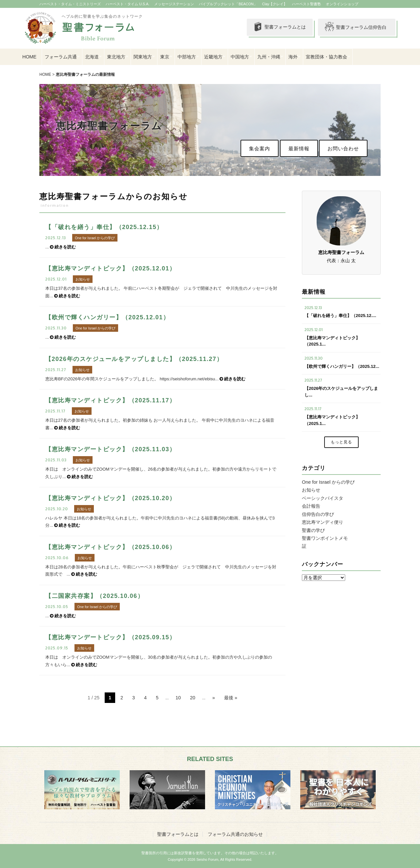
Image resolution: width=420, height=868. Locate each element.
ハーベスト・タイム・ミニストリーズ (70, 4)
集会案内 (260, 148)
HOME (29, 57)
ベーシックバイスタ (323, 498)
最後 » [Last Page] (231, 698)
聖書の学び (313, 530)
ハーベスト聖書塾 (306, 4)
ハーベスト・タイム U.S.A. (127, 4)
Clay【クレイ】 (275, 4)
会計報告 (311, 506)
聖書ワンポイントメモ (325, 538)
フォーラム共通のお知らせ (235, 834)
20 (193, 698)
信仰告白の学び (318, 514)
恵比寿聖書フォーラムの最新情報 (85, 74)
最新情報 (299, 148)
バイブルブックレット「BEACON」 (228, 4)
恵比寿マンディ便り (323, 522)
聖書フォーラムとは (279, 27)
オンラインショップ (342, 4)
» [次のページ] (214, 698)
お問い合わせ (343, 148)
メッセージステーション (174, 4)
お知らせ (311, 490)
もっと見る (341, 442)
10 (178, 698)
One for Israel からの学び (328, 482)
